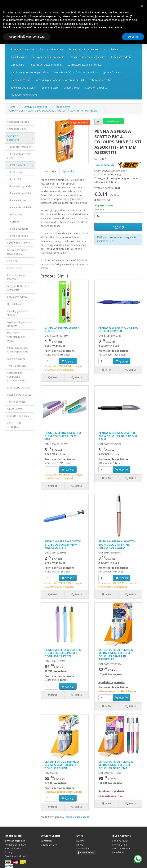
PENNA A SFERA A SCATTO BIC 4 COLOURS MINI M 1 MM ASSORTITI (63, 544)
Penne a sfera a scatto (78, 817)
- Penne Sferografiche (20, 186)
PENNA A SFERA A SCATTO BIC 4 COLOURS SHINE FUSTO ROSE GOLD (117, 544)
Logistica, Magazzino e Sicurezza (85, 65)
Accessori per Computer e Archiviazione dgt (60, 80)
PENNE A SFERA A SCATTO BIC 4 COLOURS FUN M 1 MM (63, 436)
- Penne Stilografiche (19, 193)
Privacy (8, 852)
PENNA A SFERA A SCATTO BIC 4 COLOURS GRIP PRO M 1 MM (118, 436)
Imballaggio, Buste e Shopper (46, 65)
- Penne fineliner (17, 200)
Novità (80, 845)
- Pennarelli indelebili (19, 207)
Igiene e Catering (112, 72)
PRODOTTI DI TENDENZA (24, 95)
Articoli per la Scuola (18, 122)
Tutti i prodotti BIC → (118, 165)
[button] (142, 6)
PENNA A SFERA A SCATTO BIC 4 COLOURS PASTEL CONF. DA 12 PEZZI (63, 653)
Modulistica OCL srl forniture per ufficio (76, 72)
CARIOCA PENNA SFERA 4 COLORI (62, 329)
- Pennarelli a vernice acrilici (19, 156)
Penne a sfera (63, 107)
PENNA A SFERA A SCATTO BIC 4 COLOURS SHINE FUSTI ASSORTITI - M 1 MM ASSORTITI (55, 111)
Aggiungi (118, 227)
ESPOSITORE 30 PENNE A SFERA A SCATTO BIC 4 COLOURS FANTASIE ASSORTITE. (116, 654)
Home (12, 107)
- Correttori (14, 222)
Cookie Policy (87, 852)
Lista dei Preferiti (121, 849)
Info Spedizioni (13, 849)
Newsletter (118, 852)
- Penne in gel (15, 172)
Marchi (80, 841)
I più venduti (83, 849)
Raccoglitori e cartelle (52, 49)
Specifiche (68, 171)
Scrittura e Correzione (22, 49)
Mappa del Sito (49, 845)
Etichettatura (17, 65)
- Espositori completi (19, 147)
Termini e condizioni (16, 856)
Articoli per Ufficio (17, 129)
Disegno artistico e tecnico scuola (87, 49)
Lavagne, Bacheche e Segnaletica (88, 57)
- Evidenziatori (16, 215)
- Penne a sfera (16, 165)
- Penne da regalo (18, 236)
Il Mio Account (120, 841)
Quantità (99, 209)
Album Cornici (72, 88)
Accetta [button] (133, 37)
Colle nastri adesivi (121, 57)
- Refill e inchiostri (17, 229)
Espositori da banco (96, 88)
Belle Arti (116, 49)
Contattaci (46, 841)
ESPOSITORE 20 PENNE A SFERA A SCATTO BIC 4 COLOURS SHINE (62, 765)
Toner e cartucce (49, 88)
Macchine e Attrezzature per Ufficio (30, 72)
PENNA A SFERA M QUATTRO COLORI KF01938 (118, 329)
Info (53, 377)
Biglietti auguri (18, 57)
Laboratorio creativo (101, 80)
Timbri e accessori (20, 80)
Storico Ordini (120, 845)
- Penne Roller (15, 179)
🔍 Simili (76, 377)
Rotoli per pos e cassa (23, 88)
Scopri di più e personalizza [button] (27, 37)
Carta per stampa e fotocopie (48, 57)
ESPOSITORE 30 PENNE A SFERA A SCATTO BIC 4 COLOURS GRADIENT (116, 765)
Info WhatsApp (113, 121)
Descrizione (50, 171)
